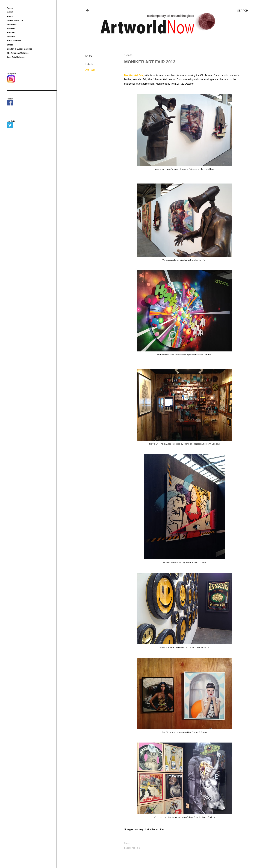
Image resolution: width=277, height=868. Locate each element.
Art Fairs (90, 70)
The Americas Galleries (18, 53)
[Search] (243, 11)
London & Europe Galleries (20, 49)
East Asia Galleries (16, 57)
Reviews (11, 28)
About (10, 16)
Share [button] (89, 56)
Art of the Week (14, 41)
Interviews (12, 24)
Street (10, 45)
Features (11, 37)
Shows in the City (15, 20)
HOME (10, 12)
